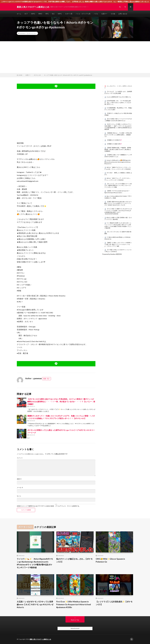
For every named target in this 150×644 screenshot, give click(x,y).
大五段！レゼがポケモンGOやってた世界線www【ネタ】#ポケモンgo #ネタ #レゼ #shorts (35, 604)
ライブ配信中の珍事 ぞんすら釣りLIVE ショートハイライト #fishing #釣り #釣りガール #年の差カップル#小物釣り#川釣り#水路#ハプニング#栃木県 (118, 225)
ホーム (19, 14)
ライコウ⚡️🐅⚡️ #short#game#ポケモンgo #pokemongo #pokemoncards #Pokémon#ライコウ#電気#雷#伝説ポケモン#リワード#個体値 (35, 563)
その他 (113, 14)
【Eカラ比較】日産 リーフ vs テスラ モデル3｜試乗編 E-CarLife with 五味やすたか (118, 120)
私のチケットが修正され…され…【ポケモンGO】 (74, 560)
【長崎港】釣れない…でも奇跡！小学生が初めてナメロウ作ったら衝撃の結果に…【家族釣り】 (118, 135)
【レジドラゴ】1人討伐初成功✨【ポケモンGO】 (114, 603)
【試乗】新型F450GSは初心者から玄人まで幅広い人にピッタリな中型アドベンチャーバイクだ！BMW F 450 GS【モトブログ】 (118, 203)
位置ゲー (104, 14)
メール (20, 488)
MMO (40, 14)
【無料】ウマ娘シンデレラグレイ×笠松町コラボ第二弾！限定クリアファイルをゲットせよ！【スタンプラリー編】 (118, 244)
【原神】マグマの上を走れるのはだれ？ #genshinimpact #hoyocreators (117, 192)
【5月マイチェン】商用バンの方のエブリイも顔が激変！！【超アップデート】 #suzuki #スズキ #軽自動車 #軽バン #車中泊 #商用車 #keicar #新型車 (118, 127)
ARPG (33, 14)
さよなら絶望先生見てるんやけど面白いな (119, 97)
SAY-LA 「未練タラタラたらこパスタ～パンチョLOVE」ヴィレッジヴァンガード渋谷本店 (118, 168)
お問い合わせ (123, 14)
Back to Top (75, 620)
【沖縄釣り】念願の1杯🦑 (114, 144)
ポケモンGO (32, 33)
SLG (53, 14)
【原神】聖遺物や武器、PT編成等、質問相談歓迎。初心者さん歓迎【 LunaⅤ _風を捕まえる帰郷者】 (118, 149)
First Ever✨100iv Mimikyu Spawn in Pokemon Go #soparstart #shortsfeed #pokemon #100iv (74, 604)
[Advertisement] (75, 57)
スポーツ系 (69, 14)
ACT (26, 14)
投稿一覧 (46, 379)
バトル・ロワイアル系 (83, 14)
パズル (96, 14)
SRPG (60, 14)
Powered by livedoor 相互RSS (112, 254)
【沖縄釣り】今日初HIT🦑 (114, 140)
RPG (47, 14)
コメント (20, 458)
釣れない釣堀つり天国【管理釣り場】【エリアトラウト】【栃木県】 (118, 218)
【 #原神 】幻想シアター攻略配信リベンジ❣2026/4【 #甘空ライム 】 (118, 156)
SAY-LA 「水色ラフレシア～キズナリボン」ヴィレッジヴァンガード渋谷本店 (118, 179)
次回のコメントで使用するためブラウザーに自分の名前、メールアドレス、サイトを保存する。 (49, 506)
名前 (19, 479)
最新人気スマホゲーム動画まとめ (40, 639)
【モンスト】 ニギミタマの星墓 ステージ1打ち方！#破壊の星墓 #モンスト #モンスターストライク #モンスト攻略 (118, 185)
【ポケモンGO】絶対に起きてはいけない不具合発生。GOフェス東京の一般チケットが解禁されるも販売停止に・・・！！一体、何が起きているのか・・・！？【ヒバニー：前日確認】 (61, 402)
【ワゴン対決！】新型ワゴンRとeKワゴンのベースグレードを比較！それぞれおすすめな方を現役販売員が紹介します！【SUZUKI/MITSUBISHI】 (118, 211)
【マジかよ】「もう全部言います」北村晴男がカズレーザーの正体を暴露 (118, 92)
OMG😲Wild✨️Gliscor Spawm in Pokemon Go (110, 560)
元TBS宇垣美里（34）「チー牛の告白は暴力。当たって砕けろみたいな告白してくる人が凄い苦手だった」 (118, 102)
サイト (19, 496)
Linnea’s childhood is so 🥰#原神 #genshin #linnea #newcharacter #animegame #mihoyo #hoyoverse (118, 162)
